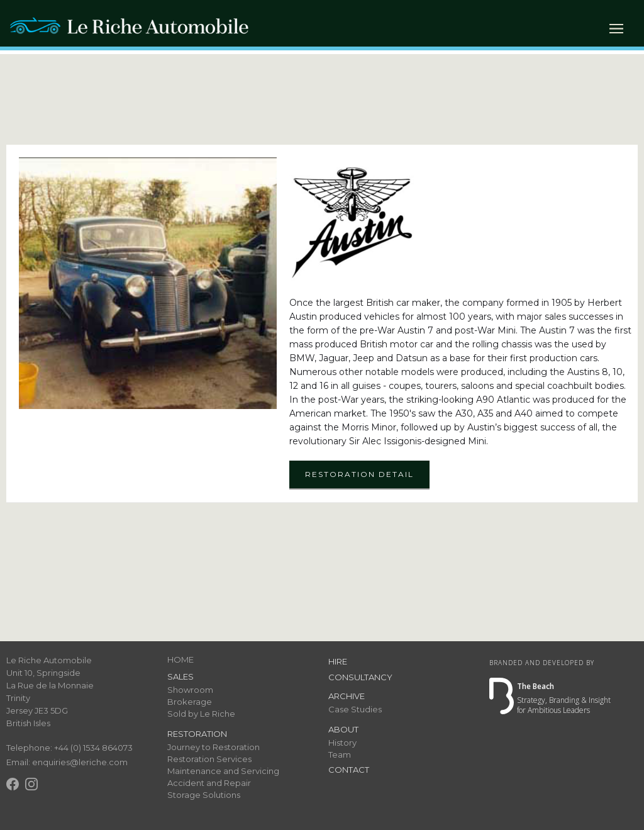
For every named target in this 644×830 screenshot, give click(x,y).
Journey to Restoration (214, 747)
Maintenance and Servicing (223, 771)
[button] (616, 29)
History (342, 743)
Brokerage (190, 702)
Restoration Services (209, 759)
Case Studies (355, 709)
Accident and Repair (209, 783)
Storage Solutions (204, 795)
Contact (349, 770)
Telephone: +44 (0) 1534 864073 (69, 748)
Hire (338, 661)
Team (340, 754)
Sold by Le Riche (201, 714)
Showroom (190, 690)
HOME (180, 659)
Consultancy (360, 677)
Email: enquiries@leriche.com (67, 762)
